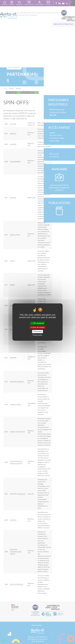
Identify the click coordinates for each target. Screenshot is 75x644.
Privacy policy (38, 335)
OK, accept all (37, 323)
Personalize (38, 332)
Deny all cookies (38, 327)
